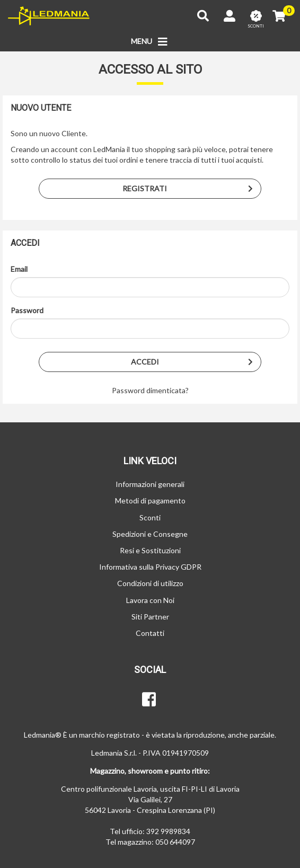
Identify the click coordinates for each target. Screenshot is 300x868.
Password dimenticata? (150, 390)
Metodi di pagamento (150, 501)
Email (19, 269)
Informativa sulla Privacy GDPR (150, 567)
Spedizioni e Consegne (150, 534)
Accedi (196, 362)
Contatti (150, 633)
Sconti (150, 517)
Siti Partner (150, 617)
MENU (150, 42)
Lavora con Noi (150, 600)
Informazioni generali (150, 484)
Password (27, 310)
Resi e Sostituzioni (150, 550)
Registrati (192, 189)
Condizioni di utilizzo (150, 583)
